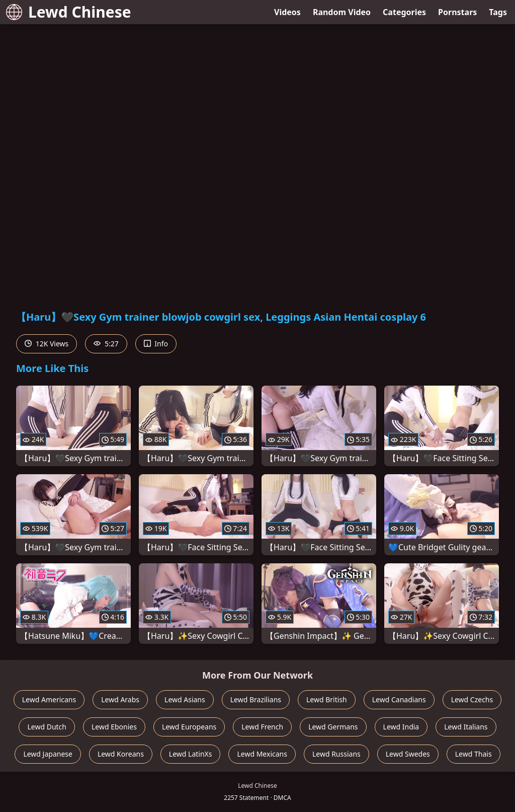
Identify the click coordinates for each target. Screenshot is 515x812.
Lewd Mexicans (262, 754)
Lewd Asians (185, 699)
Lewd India (401, 727)
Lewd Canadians (399, 699)
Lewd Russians (336, 754)
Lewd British (327, 699)
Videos (287, 12)
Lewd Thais (474, 754)
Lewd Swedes (408, 754)
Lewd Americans (49, 699)
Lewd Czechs (472, 699)
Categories (404, 12)
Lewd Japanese (48, 754)
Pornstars (457, 12)
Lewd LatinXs (191, 754)
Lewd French (262, 727)
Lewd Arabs (120, 699)
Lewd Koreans (121, 754)
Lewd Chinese (69, 12)
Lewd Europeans (189, 727)
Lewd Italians (466, 727)
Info (156, 344)
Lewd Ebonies (114, 727)
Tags (498, 12)
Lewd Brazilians (256, 699)
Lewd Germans (333, 727)
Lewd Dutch (47, 727)
